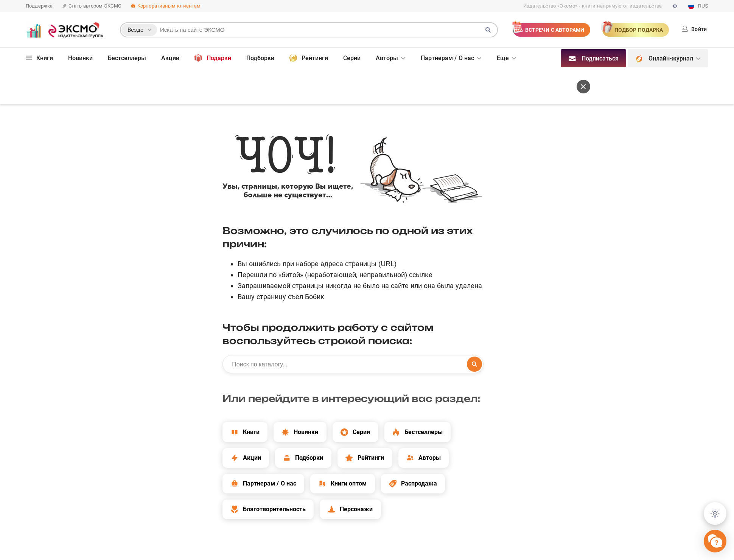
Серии (352, 58)
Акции (170, 58)
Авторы (387, 58)
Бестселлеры (127, 58)
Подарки (213, 58)
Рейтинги (309, 58)
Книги (39, 58)
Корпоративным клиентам (166, 6)
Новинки (80, 58)
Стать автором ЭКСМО (92, 6)
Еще (503, 58)
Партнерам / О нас (447, 58)
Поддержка (39, 6)
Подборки (260, 58)
